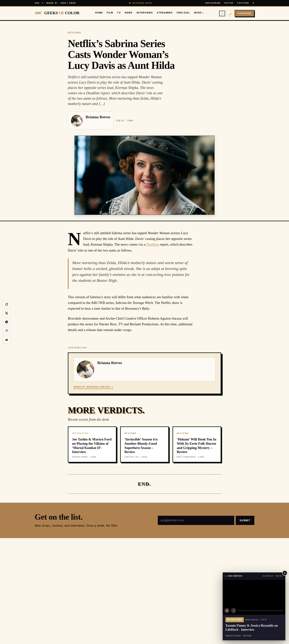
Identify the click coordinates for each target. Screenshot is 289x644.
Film (110, 13)
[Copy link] (7, 304)
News (129, 13)
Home (99, 13)
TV (119, 13)
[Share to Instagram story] (7, 331)
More (199, 13)
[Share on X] (7, 313)
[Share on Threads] (7, 322)
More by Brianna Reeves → (93, 387)
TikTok (229, 3)
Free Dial (183, 13)
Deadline (153, 244)
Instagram (213, 3)
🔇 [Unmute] (227, 611)
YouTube (243, 3)
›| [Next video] (234, 611)
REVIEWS (74, 33)
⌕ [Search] (222, 13)
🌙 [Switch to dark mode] (230, 13)
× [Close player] (285, 573)
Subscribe (244, 13)
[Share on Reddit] (7, 340)
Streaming (165, 13)
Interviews (145, 13)
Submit (245, 520)
